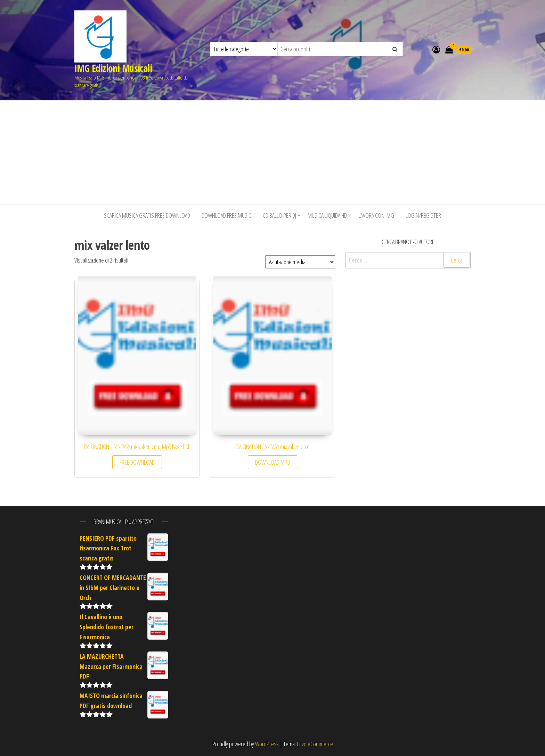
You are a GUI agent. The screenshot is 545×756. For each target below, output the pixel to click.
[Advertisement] (272, 152)
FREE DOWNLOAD (137, 462)
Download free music (226, 215)
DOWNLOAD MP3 (272, 462)
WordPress (267, 744)
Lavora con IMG (376, 215)
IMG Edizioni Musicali (113, 68)
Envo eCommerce (315, 744)
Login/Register (423, 215)
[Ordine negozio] (300, 262)
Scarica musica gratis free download (147, 215)
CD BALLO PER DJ (279, 215)
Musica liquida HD (327, 215)
